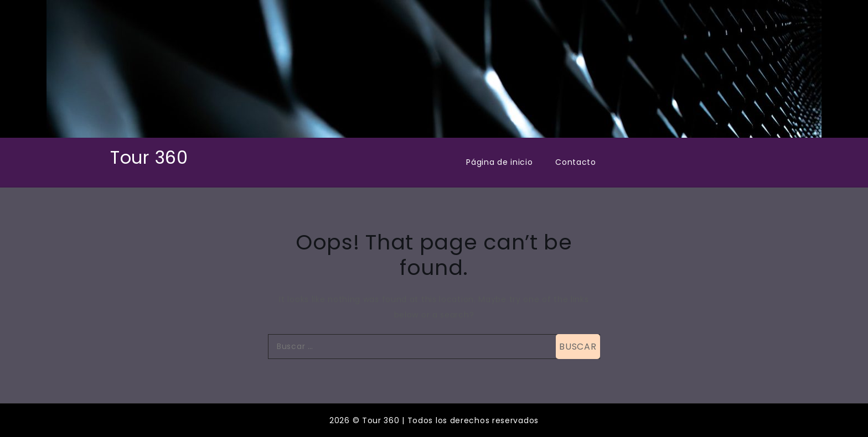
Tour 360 (149, 157)
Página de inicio (499, 162)
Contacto (576, 162)
